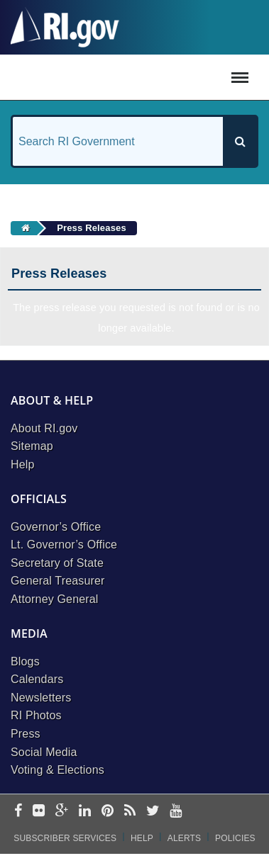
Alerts (184, 838)
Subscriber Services (65, 838)
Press (26, 734)
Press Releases (92, 228)
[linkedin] (85, 812)
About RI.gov (44, 428)
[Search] (240, 141)
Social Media (44, 752)
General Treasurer (58, 581)
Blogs (25, 661)
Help (23, 464)
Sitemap (32, 446)
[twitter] (153, 812)
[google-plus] (62, 812)
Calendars (37, 679)
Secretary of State (57, 563)
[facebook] (18, 812)
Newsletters (41, 698)
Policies (235, 838)
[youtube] (176, 812)
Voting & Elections (57, 770)
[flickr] (39, 812)
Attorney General (55, 599)
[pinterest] (108, 812)
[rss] (130, 812)
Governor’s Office (56, 527)
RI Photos (36, 715)
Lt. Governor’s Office (64, 545)
